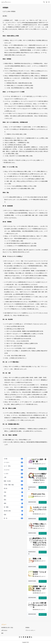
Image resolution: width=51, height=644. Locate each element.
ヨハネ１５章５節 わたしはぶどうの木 (40, 605)
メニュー (4, 624)
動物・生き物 (13, 481)
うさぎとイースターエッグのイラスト (40, 509)
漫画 (13, 503)
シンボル (13, 474)
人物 (13, 477)
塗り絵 (13, 488)
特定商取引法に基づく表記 (7, 628)
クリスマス (13, 470)
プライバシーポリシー (30, 630)
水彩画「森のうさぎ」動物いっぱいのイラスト (40, 589)
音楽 (13, 515)
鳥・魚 (13, 518)
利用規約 (27, 628)
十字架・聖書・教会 (13, 485)
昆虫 (13, 500)
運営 (2, 633)
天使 (13, 492)
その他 (13, 459)
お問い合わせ (4, 630)
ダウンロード (43, 469)
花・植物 (13, 507)
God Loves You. (39, 494)
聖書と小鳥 (37, 559)
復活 (13, 496)
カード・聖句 (13, 466)
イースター (13, 462)
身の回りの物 (13, 511)
